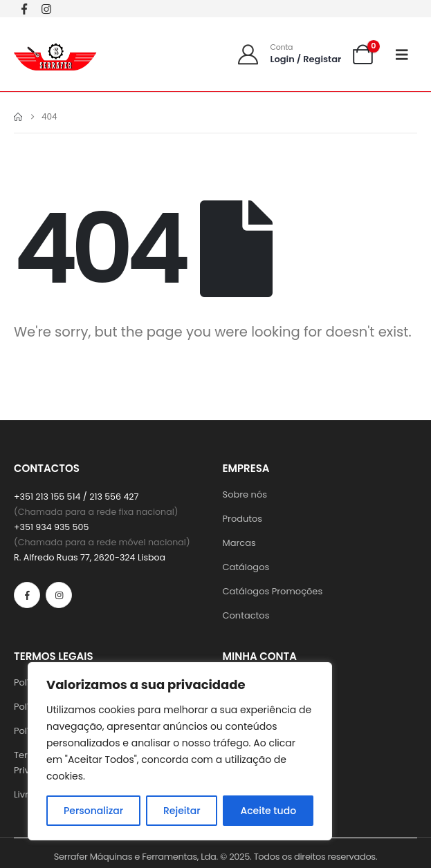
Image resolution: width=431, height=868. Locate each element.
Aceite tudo (268, 811)
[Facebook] (24, 9)
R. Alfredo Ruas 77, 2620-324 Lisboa (90, 557)
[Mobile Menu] (406, 55)
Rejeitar (182, 811)
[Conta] (289, 54)
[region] (180, 751)
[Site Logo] (55, 54)
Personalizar (93, 811)
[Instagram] (47, 9)
